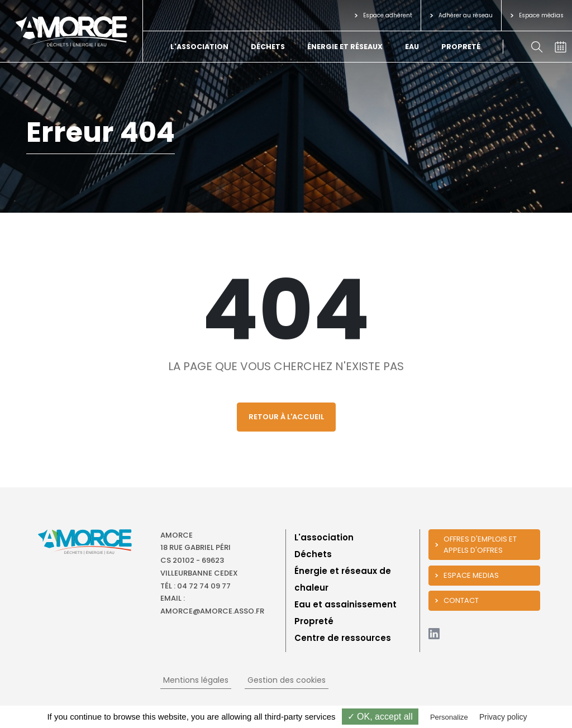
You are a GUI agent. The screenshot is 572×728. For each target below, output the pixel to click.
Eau (412, 47)
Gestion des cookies (287, 680)
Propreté (461, 47)
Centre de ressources (343, 638)
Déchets (268, 47)
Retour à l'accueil (286, 417)
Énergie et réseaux (345, 47)
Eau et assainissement (345, 604)
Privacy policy (503, 717)
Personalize (449, 717)
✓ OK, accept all (380, 717)
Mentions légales (196, 680)
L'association (199, 47)
